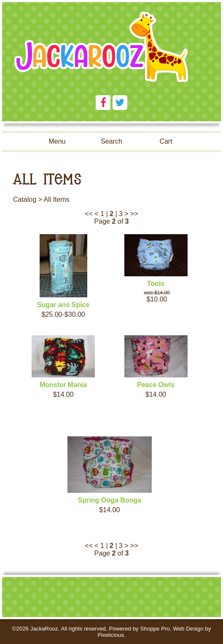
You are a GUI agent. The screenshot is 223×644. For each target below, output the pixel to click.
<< (89, 214)
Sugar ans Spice (63, 305)
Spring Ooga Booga (110, 500)
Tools (156, 284)
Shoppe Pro (155, 629)
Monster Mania (63, 385)
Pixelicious (111, 635)
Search (111, 141)
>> (134, 214)
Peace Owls (156, 385)
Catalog (25, 199)
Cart (166, 141)
